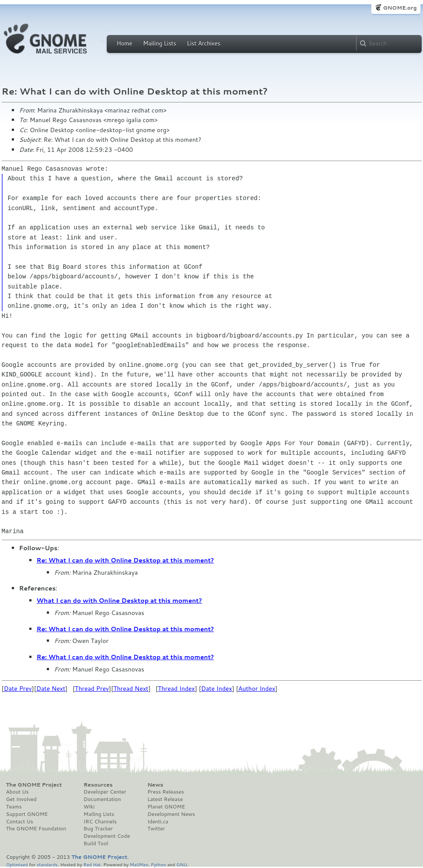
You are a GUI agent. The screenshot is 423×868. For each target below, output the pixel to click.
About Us (17, 792)
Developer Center (105, 792)
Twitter (156, 829)
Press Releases (166, 792)
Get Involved (21, 799)
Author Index (257, 689)
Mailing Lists (160, 43)
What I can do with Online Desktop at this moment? (119, 601)
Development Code (107, 836)
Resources (98, 785)
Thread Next (131, 689)
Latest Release (165, 799)
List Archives (203, 43)
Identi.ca (158, 822)
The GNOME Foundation (36, 829)
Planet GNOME (166, 807)
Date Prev (18, 689)
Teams (14, 807)
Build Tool (96, 843)
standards (47, 864)
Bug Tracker (98, 829)
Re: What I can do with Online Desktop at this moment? (126, 560)
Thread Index (177, 689)
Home (125, 43)
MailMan (139, 864)
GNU (182, 864)
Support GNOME (27, 814)
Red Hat (92, 864)
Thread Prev (92, 689)
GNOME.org (400, 8)
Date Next (51, 689)
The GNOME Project (34, 785)
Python (159, 864)
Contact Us (20, 822)
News (155, 785)
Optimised (17, 864)
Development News (171, 814)
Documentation (102, 799)
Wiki (89, 807)
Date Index (217, 689)
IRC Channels (100, 822)
